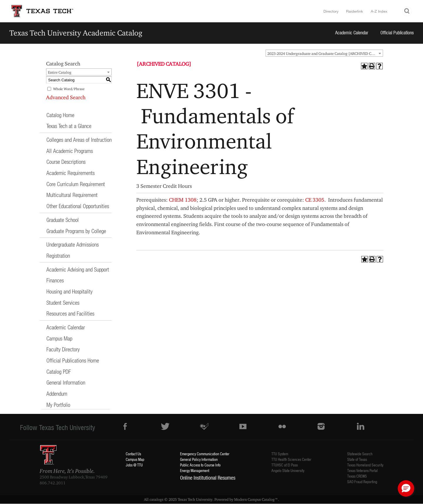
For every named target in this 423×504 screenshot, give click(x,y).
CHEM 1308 (183, 200)
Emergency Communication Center (205, 454)
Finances (55, 280)
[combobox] (324, 53)
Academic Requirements (70, 173)
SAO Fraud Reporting (362, 482)
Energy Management (195, 470)
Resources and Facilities (70, 313)
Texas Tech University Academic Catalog (76, 33)
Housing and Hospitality (69, 291)
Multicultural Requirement (72, 195)
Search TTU (407, 11)
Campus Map (59, 338)
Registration (58, 256)
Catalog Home (60, 115)
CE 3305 (315, 200)
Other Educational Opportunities (78, 206)
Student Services (63, 302)
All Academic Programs (70, 151)
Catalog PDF (59, 371)
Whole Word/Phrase (69, 89)
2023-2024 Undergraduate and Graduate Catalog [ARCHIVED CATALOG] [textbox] (325, 53)
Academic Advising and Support (78, 269)
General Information (66, 382)
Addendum (57, 393)
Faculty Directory (63, 349)
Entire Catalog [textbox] (60, 72)
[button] (406, 488)
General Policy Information (199, 459)
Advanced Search (66, 97)
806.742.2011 (53, 483)
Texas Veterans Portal (362, 470)
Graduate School (63, 220)
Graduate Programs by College (76, 231)
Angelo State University (288, 470)
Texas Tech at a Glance (69, 126)
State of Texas (357, 459)
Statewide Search (360, 454)
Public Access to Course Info (200, 465)
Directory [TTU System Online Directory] (331, 11)
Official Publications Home (73, 360)
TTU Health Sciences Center (291, 459)
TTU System (280, 454)
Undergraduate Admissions (73, 244)
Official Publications (397, 32)
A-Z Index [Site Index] (379, 11)
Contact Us (133, 454)
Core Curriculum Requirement (76, 184)
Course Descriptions (66, 162)
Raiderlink (355, 11)
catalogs (156, 499)
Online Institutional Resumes (208, 478)
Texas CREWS (357, 476)
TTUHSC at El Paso (285, 465)
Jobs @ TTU (134, 465)
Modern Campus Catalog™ (256, 499)
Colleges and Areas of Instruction (79, 140)
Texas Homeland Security (365, 465)
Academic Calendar (352, 32)
